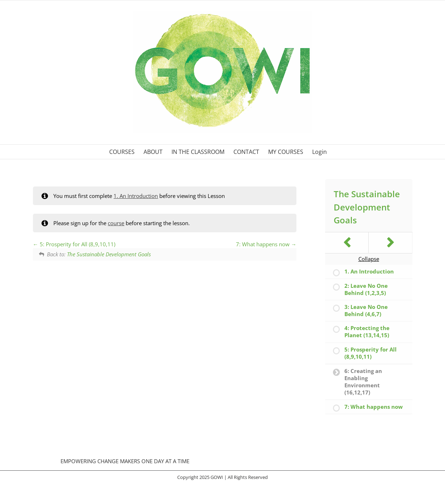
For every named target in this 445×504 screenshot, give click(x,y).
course (116, 223)
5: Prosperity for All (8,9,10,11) (74, 244)
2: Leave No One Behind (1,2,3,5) (366, 289)
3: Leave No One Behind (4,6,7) (366, 310)
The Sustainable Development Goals (109, 254)
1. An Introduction (136, 196)
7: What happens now (266, 244)
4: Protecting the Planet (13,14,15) (367, 331)
